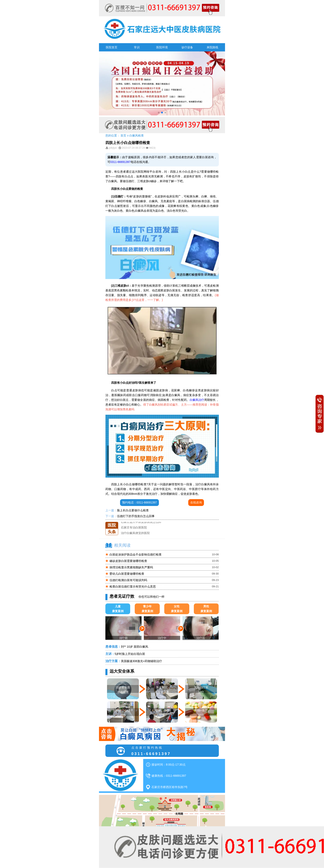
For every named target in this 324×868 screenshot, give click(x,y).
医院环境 (162, 47)
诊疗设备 (187, 47)
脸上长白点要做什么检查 (133, 510)
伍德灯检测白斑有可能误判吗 (128, 580)
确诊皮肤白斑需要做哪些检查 (128, 561)
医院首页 (112, 47)
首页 (123, 135)
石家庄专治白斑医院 (134, 527)
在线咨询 (196, 502)
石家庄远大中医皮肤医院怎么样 (141, 522)
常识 (137, 47)
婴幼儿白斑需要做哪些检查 (127, 574)
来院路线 (212, 47)
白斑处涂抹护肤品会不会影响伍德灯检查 (136, 555)
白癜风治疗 (197, 400)
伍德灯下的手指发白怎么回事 (136, 516)
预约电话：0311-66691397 (139, 502)
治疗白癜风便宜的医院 (135, 533)
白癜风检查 (137, 135)
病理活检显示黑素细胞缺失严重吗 (131, 567)
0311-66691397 (120, 162)
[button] (159, 113)
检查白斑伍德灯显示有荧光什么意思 (133, 587)
